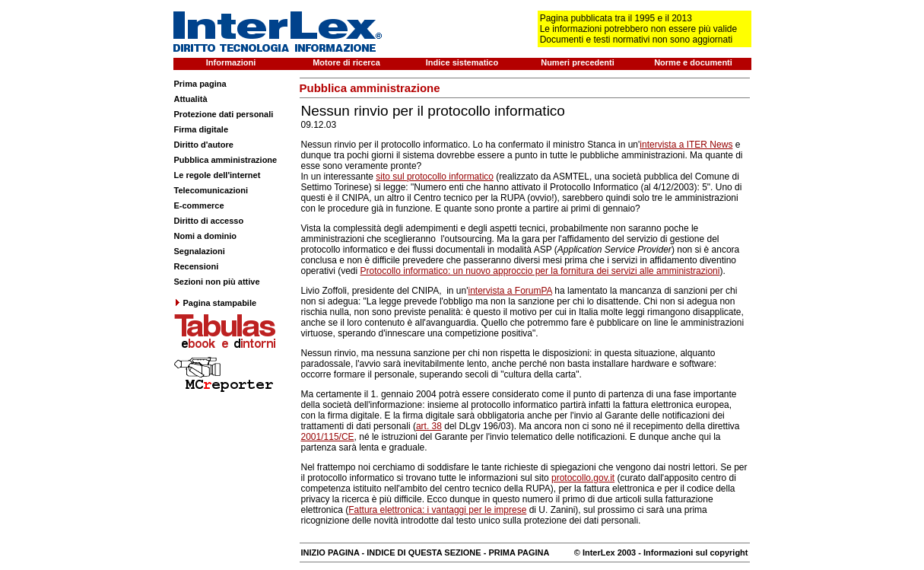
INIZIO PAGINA (330, 552)
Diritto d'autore (204, 145)
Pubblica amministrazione (226, 160)
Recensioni (197, 266)
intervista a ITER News (686, 145)
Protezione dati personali (224, 114)
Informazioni (231, 62)
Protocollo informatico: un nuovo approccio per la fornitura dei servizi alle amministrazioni (540, 271)
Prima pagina (200, 84)
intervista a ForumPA (510, 291)
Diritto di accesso (209, 221)
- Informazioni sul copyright (692, 552)
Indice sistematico (462, 62)
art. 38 (429, 426)
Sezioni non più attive (217, 282)
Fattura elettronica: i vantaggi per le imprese (437, 510)
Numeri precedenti (578, 62)
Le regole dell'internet (218, 175)
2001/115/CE (328, 437)
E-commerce (199, 205)
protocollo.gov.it (583, 478)
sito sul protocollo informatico (435, 177)
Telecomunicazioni (211, 190)
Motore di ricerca (346, 62)
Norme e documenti (693, 62)
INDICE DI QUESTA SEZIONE (424, 552)
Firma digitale (202, 129)
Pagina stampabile (216, 303)
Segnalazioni (200, 251)
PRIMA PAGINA (519, 552)
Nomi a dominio (206, 236)
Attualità (191, 99)
